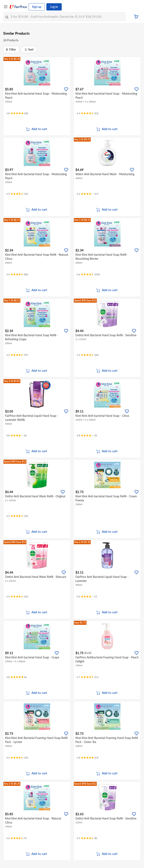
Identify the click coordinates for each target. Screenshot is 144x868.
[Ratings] (17, 113)
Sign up (37, 7)
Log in (54, 7)
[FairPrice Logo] (18, 7)
